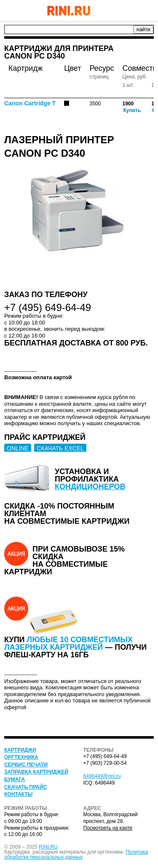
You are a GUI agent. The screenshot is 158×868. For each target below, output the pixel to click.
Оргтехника (21, 757)
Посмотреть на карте (108, 828)
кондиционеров (90, 487)
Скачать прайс (25, 787)
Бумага (15, 780)
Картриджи (20, 750)
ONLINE (18, 448)
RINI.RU (48, 847)
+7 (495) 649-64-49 (126, 11)
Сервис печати (26, 765)
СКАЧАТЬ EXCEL (60, 448)
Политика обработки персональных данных (76, 855)
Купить (132, 110)
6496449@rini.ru (102, 776)
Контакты (18, 794)
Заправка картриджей (36, 772)
